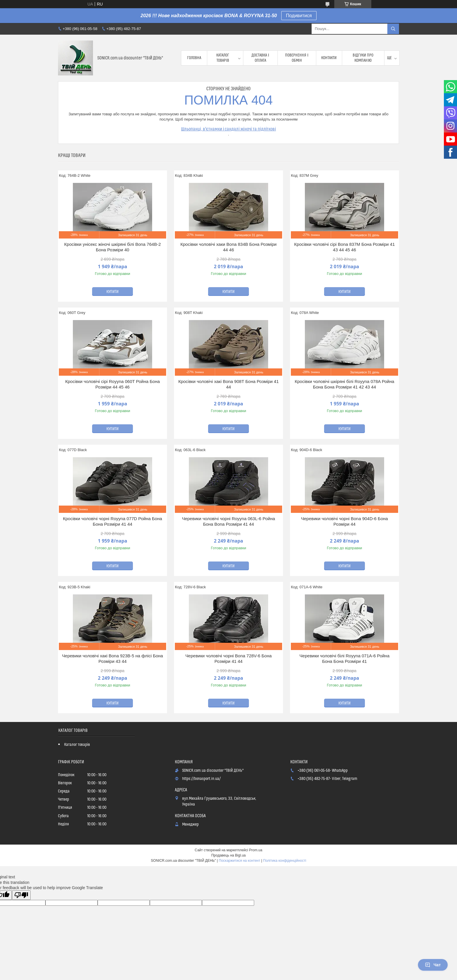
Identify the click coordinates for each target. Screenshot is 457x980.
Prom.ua (256, 850)
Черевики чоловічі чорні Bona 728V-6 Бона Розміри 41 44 (228, 659)
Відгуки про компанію (363, 58)
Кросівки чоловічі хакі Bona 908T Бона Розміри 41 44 (229, 384)
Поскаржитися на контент (240, 861)
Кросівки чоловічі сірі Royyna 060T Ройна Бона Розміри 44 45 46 (113, 384)
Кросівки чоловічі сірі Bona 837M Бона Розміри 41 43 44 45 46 (344, 247)
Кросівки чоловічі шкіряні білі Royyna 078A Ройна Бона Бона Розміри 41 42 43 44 (344, 384)
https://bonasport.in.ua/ (201, 779)
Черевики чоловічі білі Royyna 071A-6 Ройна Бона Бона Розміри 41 (345, 659)
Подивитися (299, 16)
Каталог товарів (223, 58)
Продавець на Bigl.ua (228, 855)
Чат (433, 965)
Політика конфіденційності (285, 861)
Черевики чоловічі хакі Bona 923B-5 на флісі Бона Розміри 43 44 (113, 659)
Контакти (329, 58)
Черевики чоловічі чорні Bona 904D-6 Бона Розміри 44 (344, 521)
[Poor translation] (21, 895)
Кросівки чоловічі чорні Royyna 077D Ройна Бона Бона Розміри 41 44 (113, 521)
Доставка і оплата (260, 58)
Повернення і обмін (297, 58)
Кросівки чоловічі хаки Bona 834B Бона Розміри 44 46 (228, 247)
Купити (113, 292)
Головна (194, 58)
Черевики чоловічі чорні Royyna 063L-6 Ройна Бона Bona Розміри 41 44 (228, 521)
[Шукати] (393, 29)
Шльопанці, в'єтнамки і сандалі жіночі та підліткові (228, 129)
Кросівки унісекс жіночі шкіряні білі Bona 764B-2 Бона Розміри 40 (112, 247)
